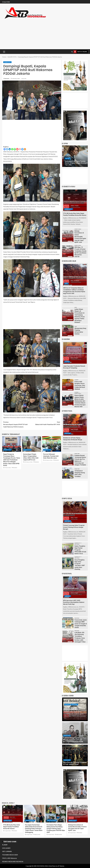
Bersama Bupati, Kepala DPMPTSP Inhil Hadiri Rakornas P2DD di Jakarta (17, 424)
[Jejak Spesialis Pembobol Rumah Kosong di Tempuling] (75, 353)
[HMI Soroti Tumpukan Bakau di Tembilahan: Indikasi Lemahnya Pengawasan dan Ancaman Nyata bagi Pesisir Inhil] (75, 275)
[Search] (72, 52)
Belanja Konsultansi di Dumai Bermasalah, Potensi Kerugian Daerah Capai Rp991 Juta (80, 237)
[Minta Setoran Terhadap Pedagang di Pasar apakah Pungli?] (75, 755)
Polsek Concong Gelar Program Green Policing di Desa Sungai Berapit (74, 527)
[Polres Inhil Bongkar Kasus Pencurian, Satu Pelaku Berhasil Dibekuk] (68, 385)
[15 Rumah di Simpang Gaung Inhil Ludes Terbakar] (68, 473)
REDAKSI (7, 79)
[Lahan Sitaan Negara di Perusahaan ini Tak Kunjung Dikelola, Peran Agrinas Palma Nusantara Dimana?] (68, 315)
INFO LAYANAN (7, 852)
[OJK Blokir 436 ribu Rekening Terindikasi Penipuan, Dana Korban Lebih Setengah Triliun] (68, 637)
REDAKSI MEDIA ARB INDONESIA (13, 862)
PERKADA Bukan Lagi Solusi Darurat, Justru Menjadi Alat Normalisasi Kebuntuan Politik (73, 740)
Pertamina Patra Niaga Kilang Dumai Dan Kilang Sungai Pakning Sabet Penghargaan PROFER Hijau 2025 (56, 829)
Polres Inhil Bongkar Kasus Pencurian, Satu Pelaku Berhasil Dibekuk (80, 385)
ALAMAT (5, 845)
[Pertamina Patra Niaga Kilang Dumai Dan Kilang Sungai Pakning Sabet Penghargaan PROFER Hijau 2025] (56, 814)
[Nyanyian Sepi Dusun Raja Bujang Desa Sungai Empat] (75, 156)
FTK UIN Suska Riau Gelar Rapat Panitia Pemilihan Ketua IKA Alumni (12, 827)
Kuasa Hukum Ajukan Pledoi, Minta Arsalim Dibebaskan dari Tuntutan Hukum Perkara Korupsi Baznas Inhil (80, 401)
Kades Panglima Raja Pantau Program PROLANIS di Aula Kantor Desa (80, 550)
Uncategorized (30, 821)
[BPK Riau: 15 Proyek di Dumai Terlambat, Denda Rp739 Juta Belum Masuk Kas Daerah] (68, 251)
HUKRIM (67, 362)
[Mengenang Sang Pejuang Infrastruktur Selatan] (68, 330)
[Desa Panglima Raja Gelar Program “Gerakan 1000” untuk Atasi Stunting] (68, 563)
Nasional (68, 596)
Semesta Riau (69, 209)
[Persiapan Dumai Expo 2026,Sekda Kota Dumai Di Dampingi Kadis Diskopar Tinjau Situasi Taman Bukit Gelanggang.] (34, 814)
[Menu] (4, 52)
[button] (4, 52)
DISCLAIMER (6, 848)
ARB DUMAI (37, 835)
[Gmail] (20, 149)
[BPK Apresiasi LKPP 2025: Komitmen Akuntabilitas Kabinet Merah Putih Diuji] (75, 587)
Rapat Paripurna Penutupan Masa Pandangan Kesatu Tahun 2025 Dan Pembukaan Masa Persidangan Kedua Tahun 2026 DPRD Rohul (12, 460)
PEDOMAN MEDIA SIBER (10, 855)
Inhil (66, 284)
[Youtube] (17, 149)
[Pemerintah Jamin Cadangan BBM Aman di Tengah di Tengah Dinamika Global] (68, 623)
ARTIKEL (66, 160)
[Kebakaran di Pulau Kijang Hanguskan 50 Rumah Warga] (75, 425)
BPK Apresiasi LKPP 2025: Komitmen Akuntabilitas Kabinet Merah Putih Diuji (74, 602)
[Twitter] (7, 149)
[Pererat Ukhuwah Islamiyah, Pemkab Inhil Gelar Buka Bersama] (52, 444)
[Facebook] (5, 149)
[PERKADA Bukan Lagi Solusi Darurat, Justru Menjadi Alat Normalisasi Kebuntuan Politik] (75, 733)
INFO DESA (68, 521)
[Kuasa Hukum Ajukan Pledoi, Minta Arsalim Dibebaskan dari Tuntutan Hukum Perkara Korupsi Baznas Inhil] (68, 400)
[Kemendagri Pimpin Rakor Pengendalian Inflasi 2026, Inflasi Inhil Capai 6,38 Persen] (32, 444)
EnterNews (52, 866)
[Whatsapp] (12, 149)
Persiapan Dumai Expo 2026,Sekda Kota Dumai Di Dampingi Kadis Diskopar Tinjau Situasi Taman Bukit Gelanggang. (34, 829)
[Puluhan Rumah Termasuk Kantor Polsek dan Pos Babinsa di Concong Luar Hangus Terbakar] (68, 460)
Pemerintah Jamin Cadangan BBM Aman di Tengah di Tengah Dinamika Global (81, 624)
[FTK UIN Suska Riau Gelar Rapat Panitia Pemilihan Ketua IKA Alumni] (75, 200)
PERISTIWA (68, 433)
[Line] (15, 149)
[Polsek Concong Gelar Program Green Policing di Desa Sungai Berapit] (75, 512)
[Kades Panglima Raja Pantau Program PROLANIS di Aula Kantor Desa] (68, 549)
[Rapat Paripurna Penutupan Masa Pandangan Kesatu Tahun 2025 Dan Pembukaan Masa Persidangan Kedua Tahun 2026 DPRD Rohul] (12, 444)
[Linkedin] (10, 149)
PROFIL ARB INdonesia (9, 858)
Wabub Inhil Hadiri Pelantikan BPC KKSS (46, 423)
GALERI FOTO (7, 62)
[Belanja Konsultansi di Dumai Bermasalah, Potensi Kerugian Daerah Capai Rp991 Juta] (68, 236)
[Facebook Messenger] (22, 149)
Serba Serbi (74, 705)
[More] (25, 149)
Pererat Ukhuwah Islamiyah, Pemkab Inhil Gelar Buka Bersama (51, 456)
